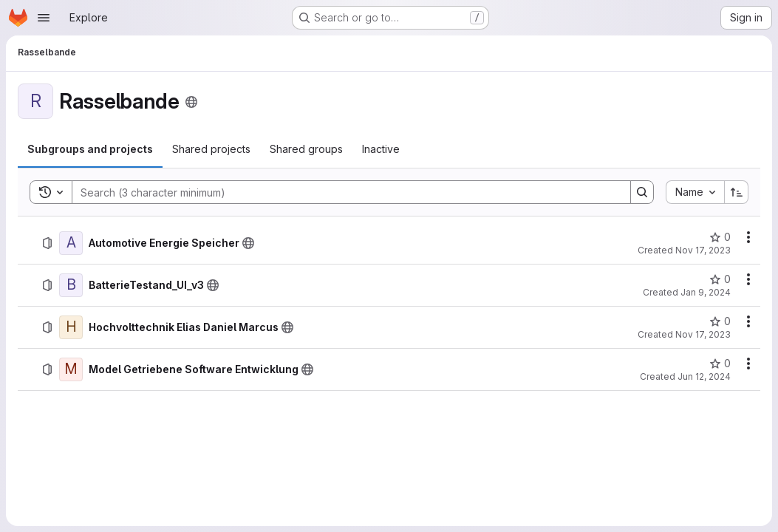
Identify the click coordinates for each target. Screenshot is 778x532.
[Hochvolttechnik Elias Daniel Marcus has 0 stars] (720, 321)
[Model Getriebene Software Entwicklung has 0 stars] (720, 364)
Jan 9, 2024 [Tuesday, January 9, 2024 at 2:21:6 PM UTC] (706, 292)
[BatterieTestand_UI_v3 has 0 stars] (720, 279)
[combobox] (695, 192)
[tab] (90, 149)
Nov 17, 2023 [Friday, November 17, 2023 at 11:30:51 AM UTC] (703, 250)
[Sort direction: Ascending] (737, 192)
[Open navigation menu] (44, 18)
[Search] (344, 192)
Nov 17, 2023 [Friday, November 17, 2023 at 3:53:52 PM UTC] (703, 334)
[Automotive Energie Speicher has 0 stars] (720, 237)
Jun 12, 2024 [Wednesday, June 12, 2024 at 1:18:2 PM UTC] (704, 376)
